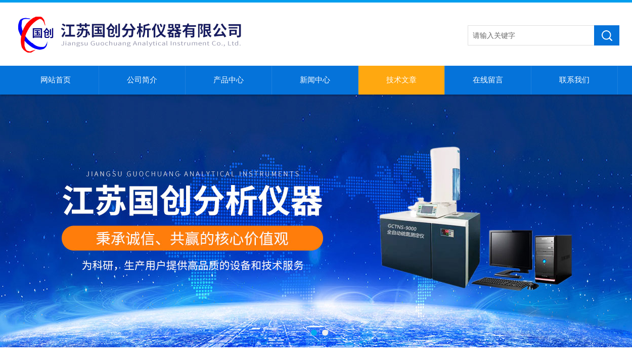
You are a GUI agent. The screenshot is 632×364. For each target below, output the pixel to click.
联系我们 (574, 80)
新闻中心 (315, 80)
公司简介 (142, 80)
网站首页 (56, 80)
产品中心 (229, 80)
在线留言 (488, 80)
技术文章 (401, 80)
